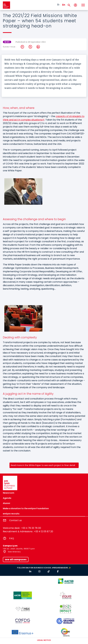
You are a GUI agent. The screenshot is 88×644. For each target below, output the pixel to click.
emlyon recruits (11, 514)
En (64, 5)
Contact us (15, 520)
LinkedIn (38, 47)
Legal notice (44, 640)
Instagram (23, 47)
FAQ (12, 538)
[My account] (75, 5)
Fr (58, 5)
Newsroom (9, 493)
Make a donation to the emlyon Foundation (26, 508)
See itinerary (14, 552)
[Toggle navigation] (83, 5)
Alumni (6, 503)
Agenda (7, 498)
